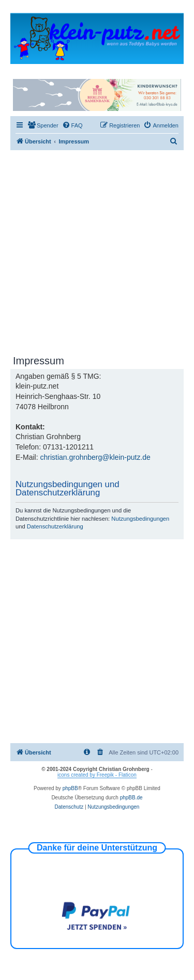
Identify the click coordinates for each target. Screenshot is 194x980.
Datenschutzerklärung (55, 526)
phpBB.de (131, 798)
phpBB (70, 788)
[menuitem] (43, 125)
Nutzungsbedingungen (140, 519)
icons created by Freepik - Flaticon (97, 775)
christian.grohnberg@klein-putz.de (95, 457)
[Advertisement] (97, 252)
